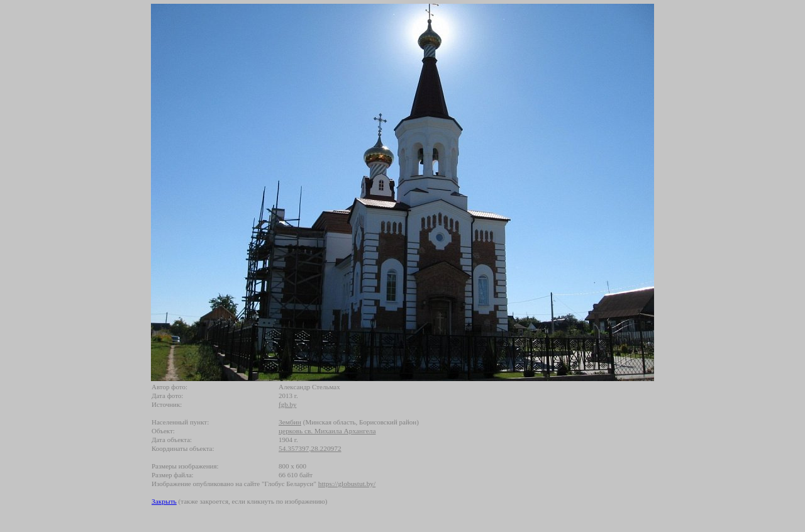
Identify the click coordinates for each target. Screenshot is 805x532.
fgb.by (287, 404)
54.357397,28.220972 (310, 448)
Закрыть (164, 501)
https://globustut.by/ (347, 484)
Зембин (290, 422)
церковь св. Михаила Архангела (327, 431)
